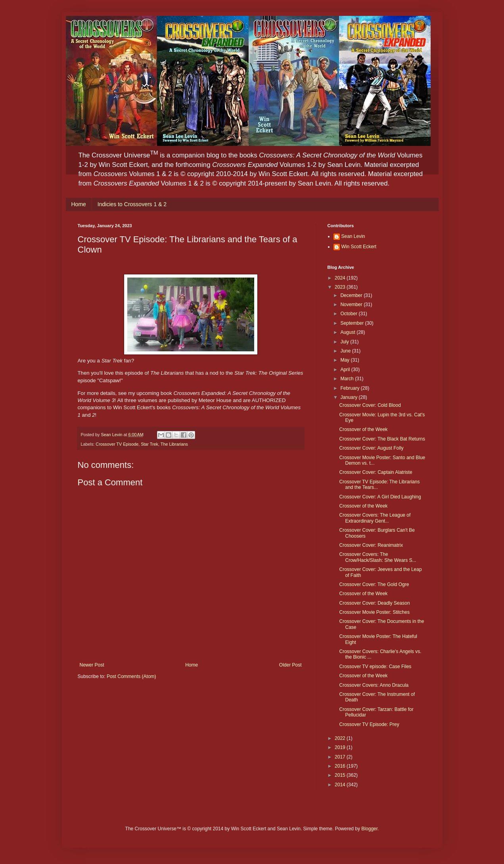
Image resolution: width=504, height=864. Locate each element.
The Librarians (174, 444)
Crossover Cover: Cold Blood (370, 405)
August (348, 332)
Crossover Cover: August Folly (371, 448)
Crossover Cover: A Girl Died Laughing (380, 497)
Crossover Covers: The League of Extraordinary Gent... (375, 518)
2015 (341, 775)
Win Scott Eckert (359, 247)
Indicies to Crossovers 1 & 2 (132, 204)
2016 (341, 766)
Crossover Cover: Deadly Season (374, 603)
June (346, 351)
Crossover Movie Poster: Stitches (374, 612)
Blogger (369, 829)
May (345, 360)
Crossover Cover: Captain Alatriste (376, 472)
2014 (341, 785)
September (353, 323)
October (349, 314)
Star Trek (149, 444)
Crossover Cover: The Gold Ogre (374, 584)
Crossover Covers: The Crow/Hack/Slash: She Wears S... (378, 557)
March (348, 379)
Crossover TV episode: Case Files (375, 667)
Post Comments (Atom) (131, 676)
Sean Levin (353, 236)
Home (79, 204)
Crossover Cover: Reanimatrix (371, 545)
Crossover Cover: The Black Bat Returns (382, 439)
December (352, 295)
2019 (341, 747)
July (345, 342)
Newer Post (92, 665)
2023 (341, 287)
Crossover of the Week (363, 429)
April (346, 370)
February (350, 388)
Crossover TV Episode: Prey (369, 724)
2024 (341, 278)
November (352, 305)
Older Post (290, 665)
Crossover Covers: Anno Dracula (374, 685)
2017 (341, 757)
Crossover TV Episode (117, 444)
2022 (341, 738)
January (349, 397)
